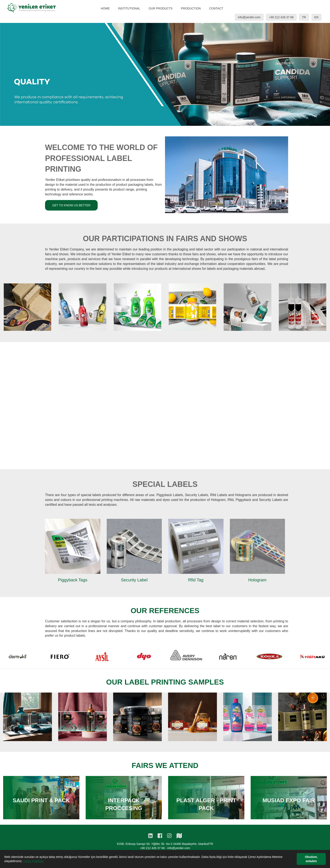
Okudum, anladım (311, 859)
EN (316, 17)
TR (304, 17)
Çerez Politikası (34, 861)
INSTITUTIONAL (129, 8)
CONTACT (216, 8)
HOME (105, 8)
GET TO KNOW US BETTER (71, 189)
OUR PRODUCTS (161, 8)
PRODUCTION (191, 8)
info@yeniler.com (249, 17)
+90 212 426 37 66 (281, 17)
